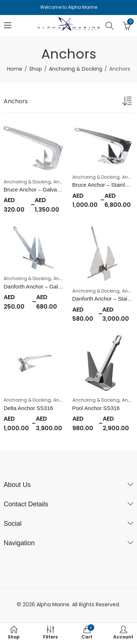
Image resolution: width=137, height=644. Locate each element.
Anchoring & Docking (76, 69)
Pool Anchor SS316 (96, 408)
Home (15, 69)
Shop (36, 69)
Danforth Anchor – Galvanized (40, 286)
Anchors (63, 182)
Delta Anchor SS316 (28, 408)
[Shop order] (128, 103)
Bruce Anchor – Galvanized (37, 189)
